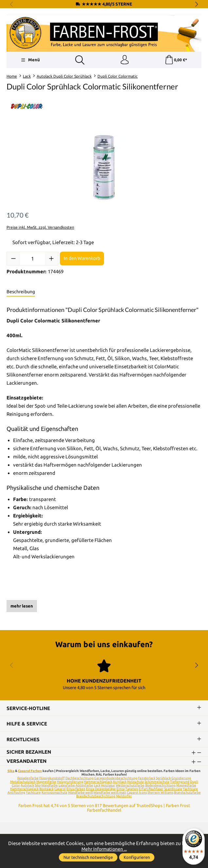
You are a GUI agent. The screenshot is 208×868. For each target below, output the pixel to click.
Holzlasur (108, 786)
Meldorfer (124, 797)
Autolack (27, 786)
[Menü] (30, 60)
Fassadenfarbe (28, 779)
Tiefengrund (180, 782)
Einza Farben (76, 790)
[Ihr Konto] (124, 60)
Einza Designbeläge (101, 790)
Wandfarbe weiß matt (110, 793)
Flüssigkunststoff (52, 779)
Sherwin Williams (160, 793)
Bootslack (46, 790)
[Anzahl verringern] (13, 259)
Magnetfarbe (46, 782)
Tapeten (132, 790)
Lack (97, 786)
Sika (11, 772)
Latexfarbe (67, 786)
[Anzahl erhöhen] (51, 259)
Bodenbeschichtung (160, 786)
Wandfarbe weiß (80, 793)
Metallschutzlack (23, 782)
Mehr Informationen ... (104, 849)
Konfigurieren (137, 857)
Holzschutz (136, 782)
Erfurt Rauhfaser (151, 790)
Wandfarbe (50, 786)
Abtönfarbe (84, 786)
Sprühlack (163, 779)
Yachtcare (33, 793)
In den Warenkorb (82, 259)
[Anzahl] (32, 259)
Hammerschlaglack (98, 782)
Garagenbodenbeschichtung (116, 779)
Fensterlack (147, 779)
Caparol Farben (30, 772)
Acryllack (120, 782)
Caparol (60, 790)
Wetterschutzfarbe (130, 786)
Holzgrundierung (70, 782)
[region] (104, 168)
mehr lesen (22, 607)
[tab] (21, 292)
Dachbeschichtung (79, 779)
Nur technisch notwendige (88, 857)
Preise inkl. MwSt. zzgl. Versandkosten (40, 228)
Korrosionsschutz (54, 793)
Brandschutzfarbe (187, 793)
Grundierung (181, 779)
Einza (121, 790)
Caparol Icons (137, 793)
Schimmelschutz (157, 782)
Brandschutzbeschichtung (96, 797)
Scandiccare (173, 790)
